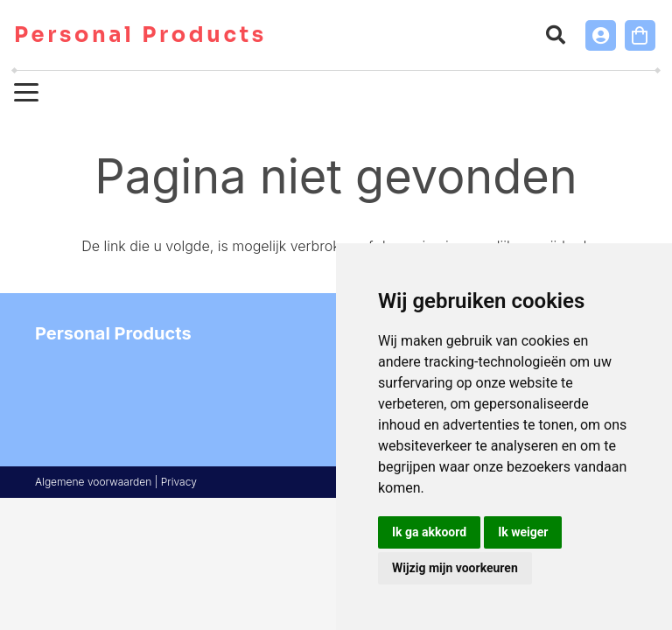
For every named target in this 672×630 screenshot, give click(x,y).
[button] (555, 35)
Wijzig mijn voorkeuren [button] (455, 568)
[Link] (601, 35)
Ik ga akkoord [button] (429, 532)
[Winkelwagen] (640, 35)
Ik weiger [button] (523, 532)
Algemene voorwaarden (93, 482)
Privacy (179, 482)
